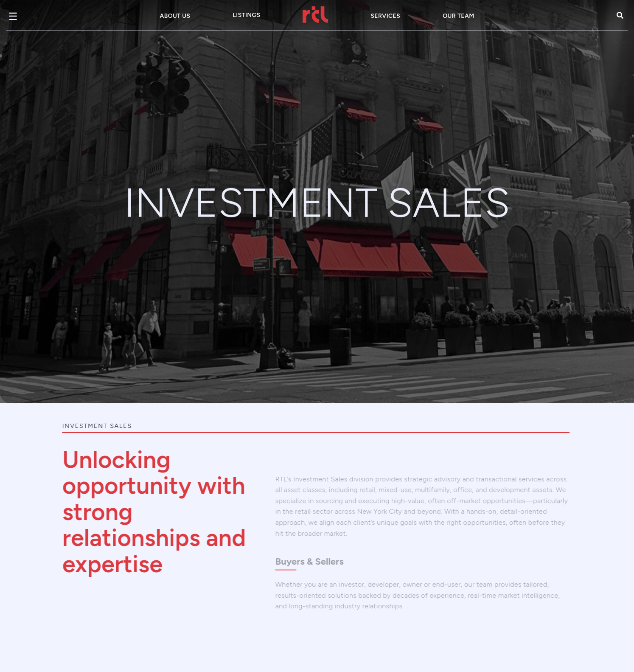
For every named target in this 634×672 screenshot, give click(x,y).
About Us (175, 16)
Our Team (458, 16)
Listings (246, 15)
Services (385, 16)
